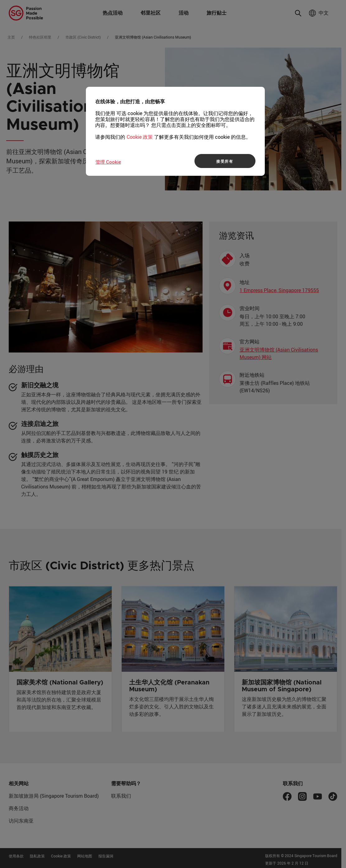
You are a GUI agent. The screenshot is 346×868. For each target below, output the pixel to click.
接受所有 (225, 161)
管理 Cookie (108, 162)
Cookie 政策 (140, 137)
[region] (175, 131)
